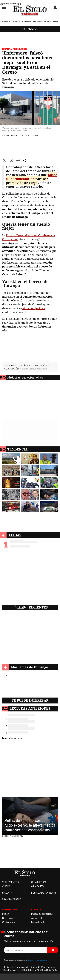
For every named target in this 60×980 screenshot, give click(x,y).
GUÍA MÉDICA (39, 882)
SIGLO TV (7, 893)
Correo (18, 160)
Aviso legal (36, 918)
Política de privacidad (42, 914)
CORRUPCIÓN (12, 369)
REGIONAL (27, 21)
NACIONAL (37, 21)
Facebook (5, 160)
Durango (30, 29)
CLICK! (6, 886)
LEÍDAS (15, 535)
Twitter (11, 160)
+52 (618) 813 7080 (47, 970)
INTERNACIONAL (51, 21)
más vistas (18, 738)
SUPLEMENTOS (10, 882)
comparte (25, 160)
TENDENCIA (17, 449)
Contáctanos (9, 922)
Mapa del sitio (38, 922)
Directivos (7, 918)
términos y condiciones (38, 960)
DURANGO (7, 21)
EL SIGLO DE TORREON (43, 893)
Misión (6, 914)
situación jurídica (34, 308)
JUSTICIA (17, 21)
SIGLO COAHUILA (12, 899)
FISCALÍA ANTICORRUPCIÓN (14, 49)
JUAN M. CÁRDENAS (11, 136)
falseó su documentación (32, 177)
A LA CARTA (38, 886)
